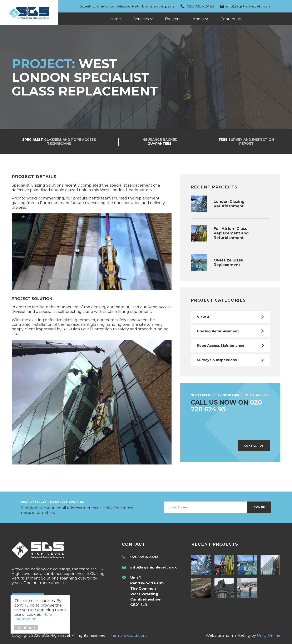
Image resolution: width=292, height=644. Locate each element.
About (199, 19)
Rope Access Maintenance (221, 346)
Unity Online (269, 635)
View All (204, 317)
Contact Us (231, 19)
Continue (26, 628)
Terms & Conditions (129, 635)
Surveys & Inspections (217, 360)
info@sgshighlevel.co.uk (248, 6)
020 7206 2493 (200, 6)
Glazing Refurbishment (218, 331)
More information (33, 617)
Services (141, 19)
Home (115, 19)
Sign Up (259, 507)
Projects (173, 19)
